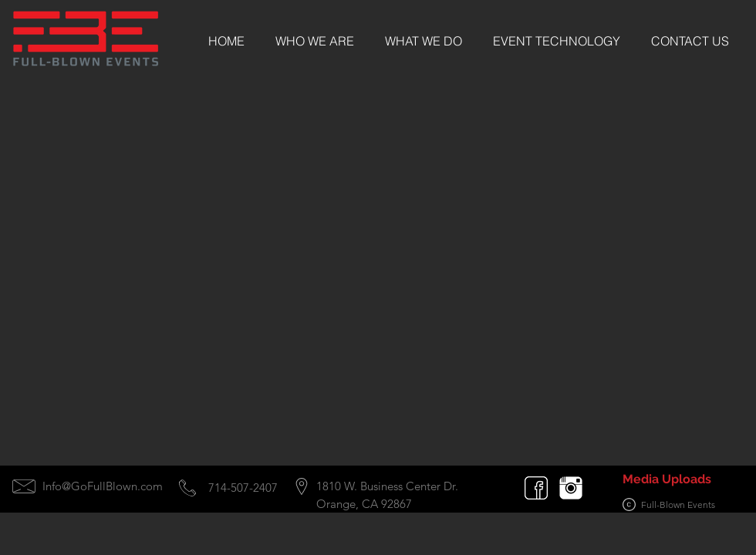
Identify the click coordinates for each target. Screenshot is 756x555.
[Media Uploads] (667, 479)
